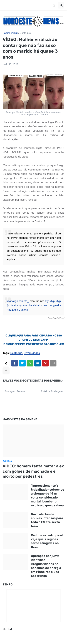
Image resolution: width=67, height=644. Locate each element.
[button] (54, 5)
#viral (36, 305)
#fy (47, 301)
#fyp (52, 301)
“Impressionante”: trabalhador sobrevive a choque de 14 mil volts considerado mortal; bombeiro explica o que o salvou (48, 495)
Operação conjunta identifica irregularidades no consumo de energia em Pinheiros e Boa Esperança (46, 566)
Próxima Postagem (52, 391)
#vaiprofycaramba (21, 305)
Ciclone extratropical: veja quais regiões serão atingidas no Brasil (47, 541)
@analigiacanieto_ (18, 301)
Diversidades (32, 353)
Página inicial (10, 33)
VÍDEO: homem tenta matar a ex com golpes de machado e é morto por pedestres (33, 471)
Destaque (25, 33)
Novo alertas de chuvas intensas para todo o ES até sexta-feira (47, 520)
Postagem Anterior (15, 391)
